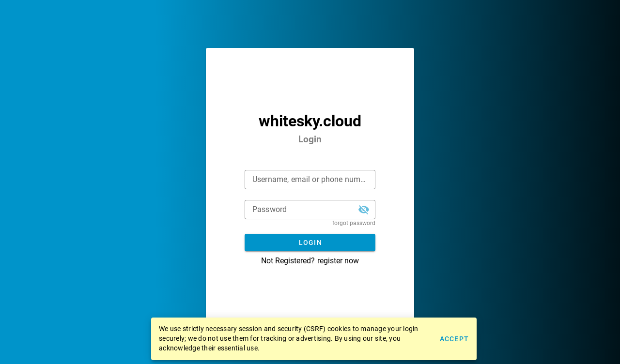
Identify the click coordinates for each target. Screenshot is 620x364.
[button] (364, 210)
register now (338, 261)
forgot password (354, 223)
